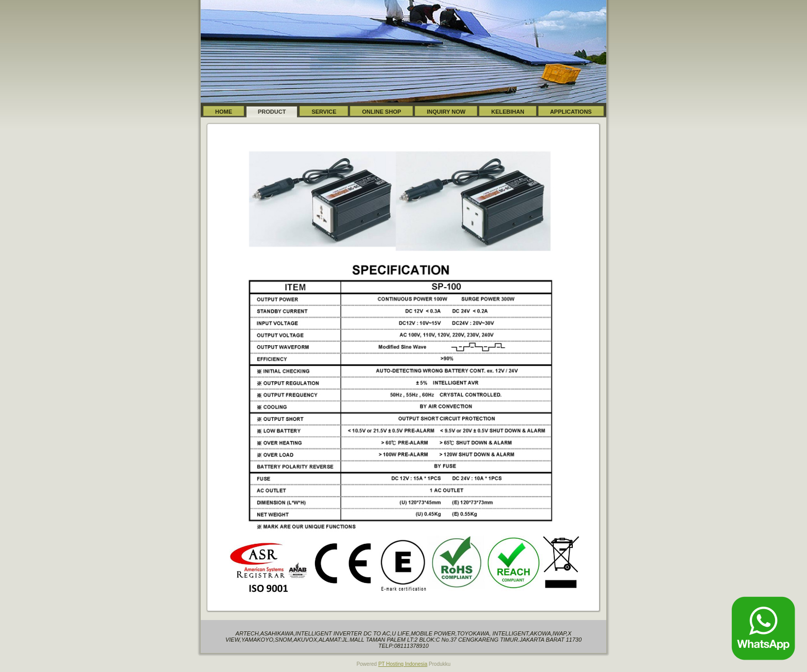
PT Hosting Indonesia (403, 664)
